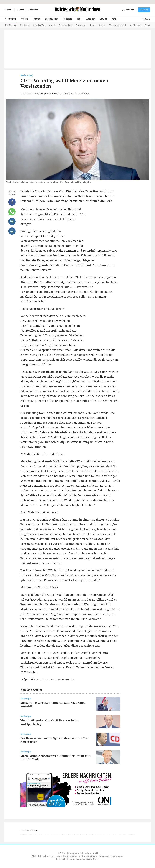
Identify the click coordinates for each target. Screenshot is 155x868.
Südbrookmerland (117, 25)
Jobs (79, 19)
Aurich (52, 25)
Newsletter (33, 10)
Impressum (56, 856)
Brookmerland (66, 25)
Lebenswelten (52, 19)
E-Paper (20, 10)
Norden (102, 25)
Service (103, 19)
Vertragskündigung (88, 856)
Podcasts (67, 19)
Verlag (115, 19)
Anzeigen (91, 19)
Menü (7, 10)
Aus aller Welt (39, 25)
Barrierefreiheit (70, 856)
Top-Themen (11, 25)
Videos (25, 19)
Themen (36, 19)
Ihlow (92, 25)
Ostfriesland (135, 25)
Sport (147, 25)
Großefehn (81, 25)
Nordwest (25, 25)
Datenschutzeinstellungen (111, 856)
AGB (34, 856)
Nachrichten (11, 19)
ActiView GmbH (92, 859)
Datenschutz (44, 856)
